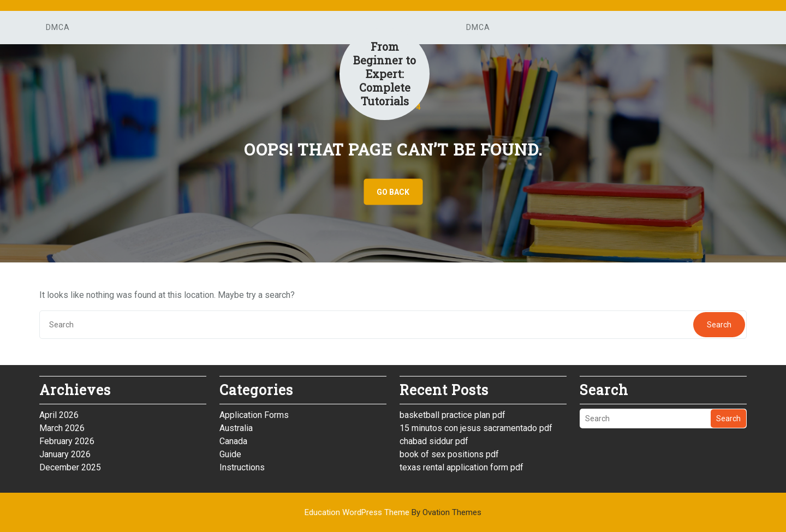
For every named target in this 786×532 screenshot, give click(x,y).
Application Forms (254, 415)
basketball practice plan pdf (452, 415)
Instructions (242, 467)
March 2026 (62, 428)
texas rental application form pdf (462, 467)
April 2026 (59, 415)
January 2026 (65, 454)
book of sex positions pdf (449, 454)
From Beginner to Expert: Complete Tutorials (385, 74)
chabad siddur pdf (434, 441)
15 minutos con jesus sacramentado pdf (476, 428)
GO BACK (393, 192)
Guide (230, 454)
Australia (236, 428)
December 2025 (70, 467)
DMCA (58, 27)
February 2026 (67, 441)
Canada (233, 441)
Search (719, 325)
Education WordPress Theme (393, 512)
